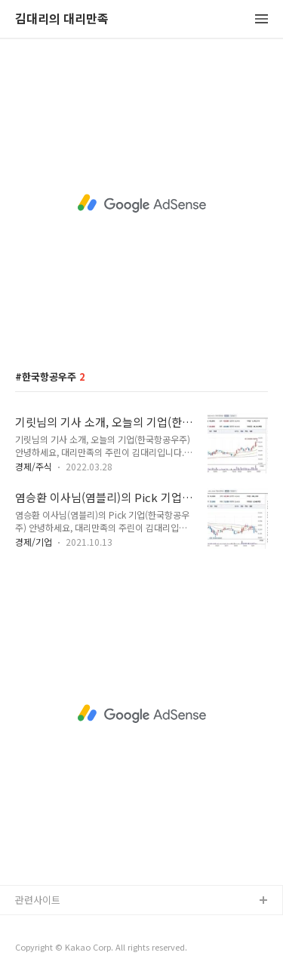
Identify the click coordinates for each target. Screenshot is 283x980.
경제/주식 (34, 466)
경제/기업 (34, 542)
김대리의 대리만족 (62, 19)
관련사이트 (38, 900)
